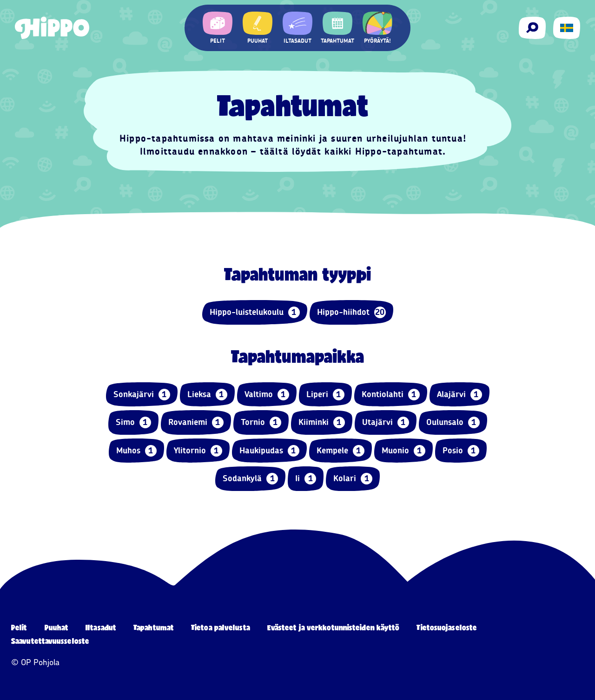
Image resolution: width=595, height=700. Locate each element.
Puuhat (57, 627)
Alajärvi (459, 395)
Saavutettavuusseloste (50, 641)
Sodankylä (250, 479)
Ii (306, 479)
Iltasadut (101, 627)
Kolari (353, 479)
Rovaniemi (196, 422)
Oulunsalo (453, 422)
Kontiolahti (391, 395)
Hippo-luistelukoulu (255, 312)
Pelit (19, 627)
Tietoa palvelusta (221, 627)
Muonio (403, 451)
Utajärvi (386, 422)
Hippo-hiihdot (351, 312)
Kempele (340, 451)
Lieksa (207, 395)
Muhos (136, 451)
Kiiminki (322, 422)
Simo (133, 422)
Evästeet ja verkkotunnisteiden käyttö (334, 627)
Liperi (325, 395)
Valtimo (267, 395)
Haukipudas (269, 451)
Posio (461, 451)
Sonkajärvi (142, 395)
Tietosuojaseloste (447, 627)
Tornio (261, 422)
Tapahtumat (154, 627)
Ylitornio (198, 451)
